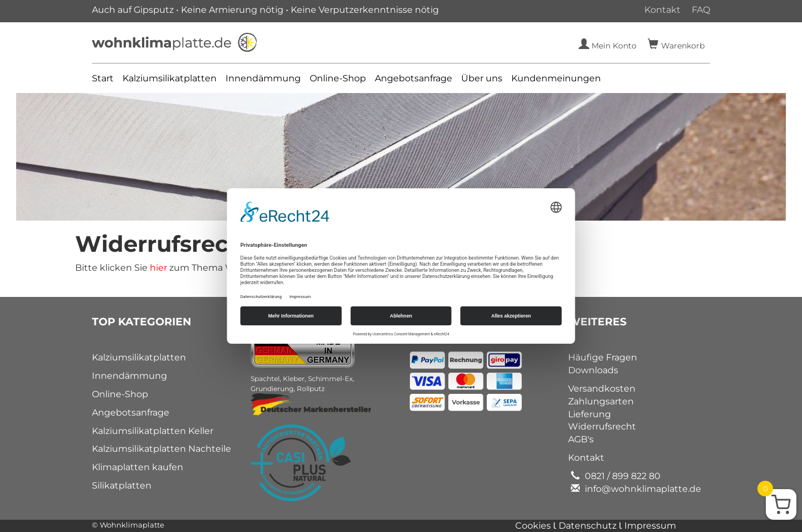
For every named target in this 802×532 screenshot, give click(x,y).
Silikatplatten (122, 485)
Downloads (593, 370)
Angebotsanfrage (414, 78)
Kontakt (662, 10)
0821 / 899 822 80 (622, 476)
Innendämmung (263, 78)
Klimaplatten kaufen (138, 467)
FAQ (701, 10)
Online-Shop (338, 78)
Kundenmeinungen (556, 78)
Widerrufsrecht (602, 426)
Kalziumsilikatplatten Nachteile (162, 449)
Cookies (534, 526)
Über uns (482, 78)
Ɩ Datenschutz (586, 526)
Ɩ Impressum (647, 526)
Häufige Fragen (603, 357)
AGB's (581, 439)
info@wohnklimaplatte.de (642, 489)
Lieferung (590, 414)
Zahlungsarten (601, 401)
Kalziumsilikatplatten (170, 78)
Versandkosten (602, 389)
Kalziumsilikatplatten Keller (153, 431)
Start (103, 78)
